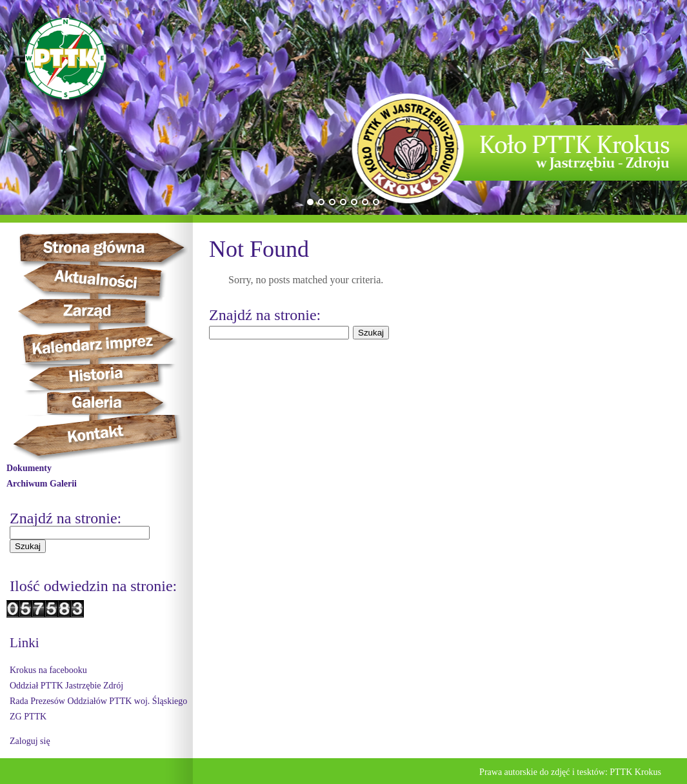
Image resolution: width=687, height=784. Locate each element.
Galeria (97, 403)
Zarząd (98, 312)
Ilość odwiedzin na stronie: (93, 586)
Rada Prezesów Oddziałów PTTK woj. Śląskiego (98, 701)
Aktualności (101, 280)
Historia (110, 377)
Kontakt (103, 438)
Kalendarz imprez (104, 345)
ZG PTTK (28, 717)
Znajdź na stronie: (65, 518)
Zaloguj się (30, 741)
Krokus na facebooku (48, 670)
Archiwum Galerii (42, 484)
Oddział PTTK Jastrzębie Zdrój (66, 686)
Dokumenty (29, 468)
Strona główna (114, 247)
